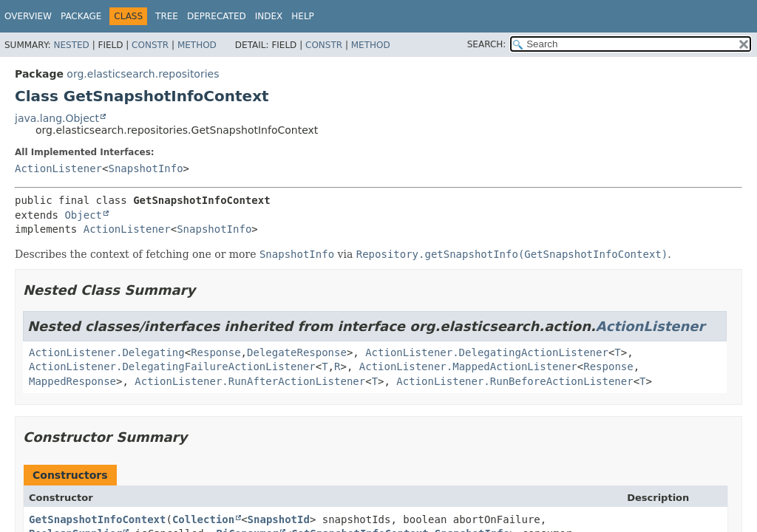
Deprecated (217, 16)
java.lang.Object (57, 118)
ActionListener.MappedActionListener (468, 366)
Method (197, 45)
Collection (203, 519)
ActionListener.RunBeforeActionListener (515, 381)
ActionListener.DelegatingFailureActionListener (172, 366)
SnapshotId (279, 519)
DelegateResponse (297, 352)
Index (269, 16)
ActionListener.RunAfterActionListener (250, 381)
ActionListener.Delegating (107, 352)
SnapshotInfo (145, 168)
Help (303, 16)
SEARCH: (487, 44)
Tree (167, 16)
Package (81, 16)
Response (215, 352)
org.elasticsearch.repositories (143, 74)
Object (83, 215)
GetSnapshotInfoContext (97, 519)
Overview (28, 16)
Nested (71, 45)
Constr (150, 45)
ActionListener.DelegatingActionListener (487, 352)
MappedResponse (72, 381)
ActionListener (58, 168)
